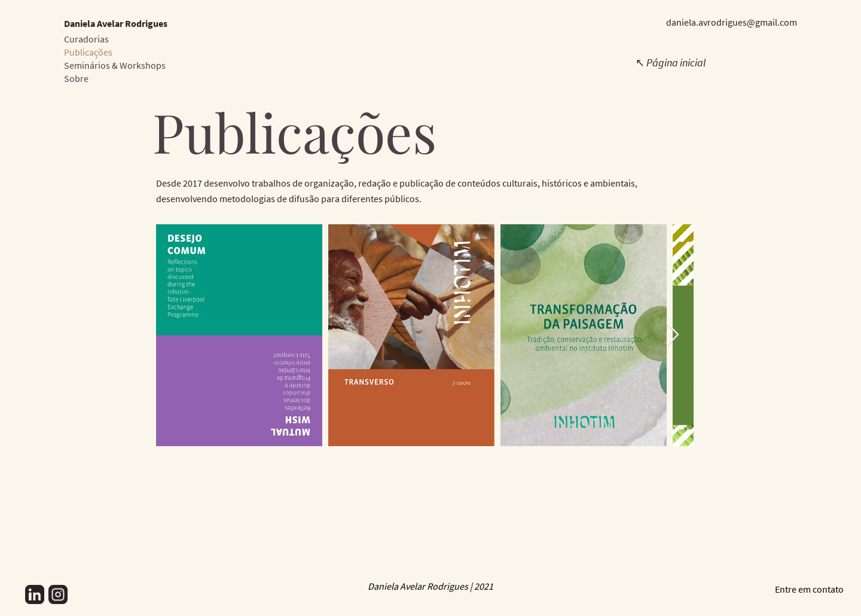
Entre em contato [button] (809, 589)
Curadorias (86, 39)
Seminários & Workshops (115, 65)
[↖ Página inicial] (671, 62)
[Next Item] (673, 335)
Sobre (76, 78)
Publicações (88, 52)
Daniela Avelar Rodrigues (116, 23)
